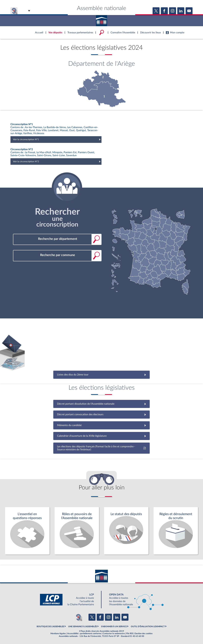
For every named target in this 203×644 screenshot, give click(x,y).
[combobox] (57, 239)
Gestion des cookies (144, 634)
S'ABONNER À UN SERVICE (114, 627)
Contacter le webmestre (114, 634)
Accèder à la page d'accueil (101, 20)
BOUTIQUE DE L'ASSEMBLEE (50, 627)
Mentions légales (58, 634)
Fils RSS (130, 634)
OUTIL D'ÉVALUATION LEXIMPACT (148, 627)
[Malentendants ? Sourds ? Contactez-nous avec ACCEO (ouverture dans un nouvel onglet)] (78, 617)
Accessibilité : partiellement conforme (84, 634)
